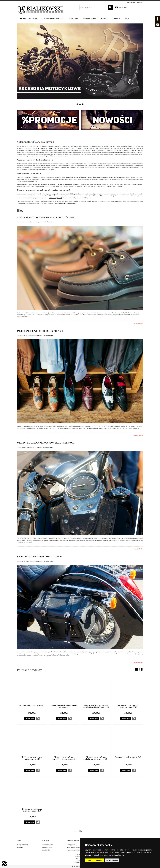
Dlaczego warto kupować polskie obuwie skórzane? (46, 217)
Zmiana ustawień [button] (112, 860)
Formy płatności (72, 845)
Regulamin (20, 847)
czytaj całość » (138, 324)
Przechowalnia (46, 850)
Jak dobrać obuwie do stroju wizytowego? (41, 331)
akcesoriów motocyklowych (115, 152)
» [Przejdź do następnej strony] (85, 831)
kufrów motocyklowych (55, 198)
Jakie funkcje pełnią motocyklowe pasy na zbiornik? (46, 443)
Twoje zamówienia (47, 845)
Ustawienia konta (47, 847)
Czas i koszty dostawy (74, 847)
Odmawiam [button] (99, 860)
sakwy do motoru (54, 148)
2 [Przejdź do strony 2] (82, 831)
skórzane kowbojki (98, 164)
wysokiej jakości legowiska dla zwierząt (65, 203)
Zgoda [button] (89, 860)
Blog (37, 222)
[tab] (77, 104)
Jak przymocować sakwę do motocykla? (39, 556)
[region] (80, 65)
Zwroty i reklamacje (23, 845)
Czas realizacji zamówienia (75, 850)
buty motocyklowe (43, 148)
